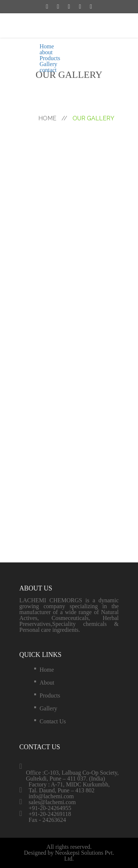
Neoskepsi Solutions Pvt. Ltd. (84, 856)
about (46, 52)
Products (50, 58)
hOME (53, 118)
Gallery (49, 64)
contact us (53, 721)
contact (48, 70)
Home (47, 46)
